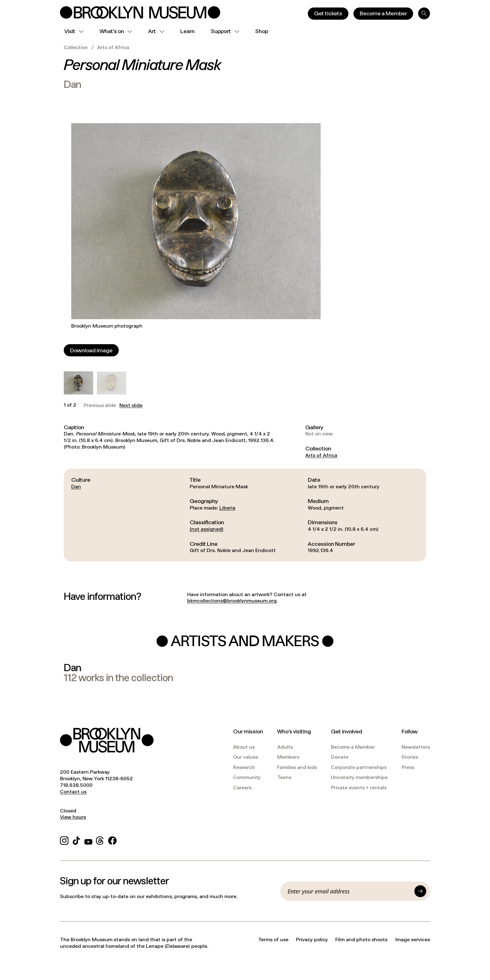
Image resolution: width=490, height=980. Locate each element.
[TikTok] (76, 840)
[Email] (349, 891)
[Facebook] (112, 840)
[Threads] (100, 840)
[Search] (424, 13)
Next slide (131, 405)
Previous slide (100, 405)
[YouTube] (88, 840)
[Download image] (91, 350)
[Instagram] (64, 840)
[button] (78, 383)
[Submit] (420, 891)
